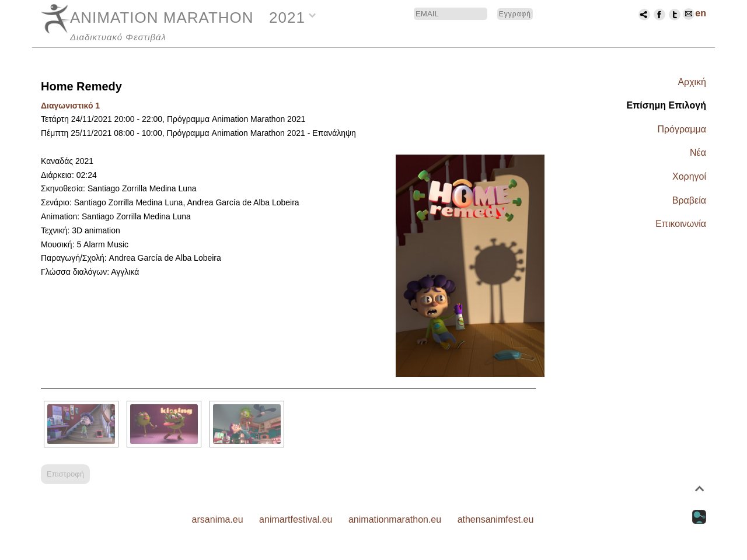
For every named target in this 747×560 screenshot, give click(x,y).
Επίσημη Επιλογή (666, 105)
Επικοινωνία (681, 224)
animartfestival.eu (296, 519)
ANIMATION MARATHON (162, 17)
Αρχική (692, 82)
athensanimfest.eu (496, 519)
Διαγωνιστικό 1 (70, 106)
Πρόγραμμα (682, 129)
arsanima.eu (218, 519)
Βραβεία (689, 200)
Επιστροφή (65, 474)
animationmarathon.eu (395, 519)
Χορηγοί (689, 176)
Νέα (698, 153)
